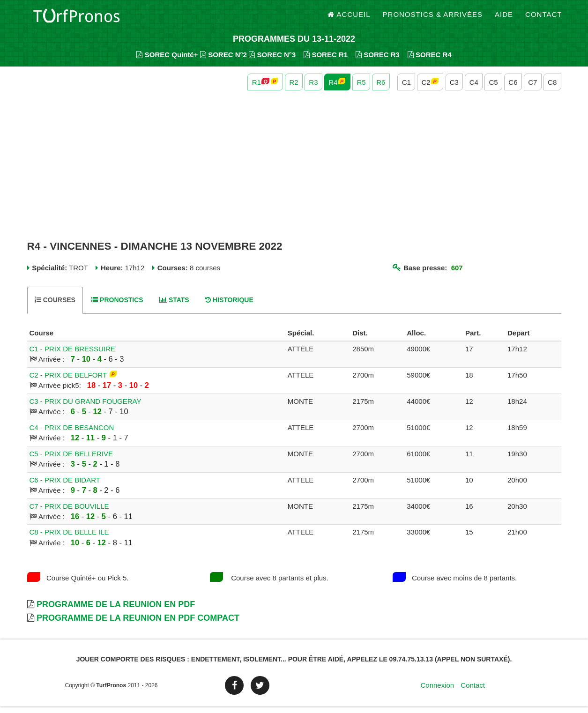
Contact (543, 19)
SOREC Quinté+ (167, 61)
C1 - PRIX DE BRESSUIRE (72, 355)
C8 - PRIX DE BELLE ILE (69, 539)
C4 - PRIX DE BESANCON (72, 434)
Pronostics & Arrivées (433, 19)
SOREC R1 (326, 61)
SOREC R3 (378, 61)
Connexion (437, 692)
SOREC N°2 (223, 61)
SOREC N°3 (272, 61)
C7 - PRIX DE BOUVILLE (69, 513)
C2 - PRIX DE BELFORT (68, 382)
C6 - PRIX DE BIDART (65, 486)
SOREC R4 (430, 61)
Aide (504, 19)
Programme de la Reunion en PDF (116, 611)
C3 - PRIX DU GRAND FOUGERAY (86, 408)
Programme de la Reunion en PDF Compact (138, 625)
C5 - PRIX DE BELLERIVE (71, 460)
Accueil (349, 19)
